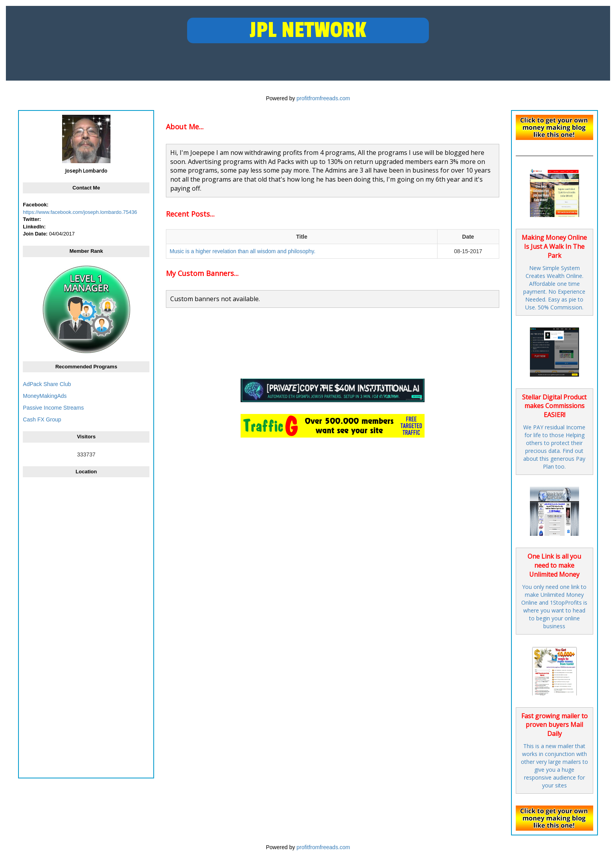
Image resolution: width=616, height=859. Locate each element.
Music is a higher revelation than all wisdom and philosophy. (242, 251)
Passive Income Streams (53, 408)
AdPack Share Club (47, 384)
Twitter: (32, 219)
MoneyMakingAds (45, 396)
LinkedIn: (34, 227)
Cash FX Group (42, 419)
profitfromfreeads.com (323, 98)
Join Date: (35, 234)
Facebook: (36, 205)
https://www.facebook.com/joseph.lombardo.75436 (80, 212)
